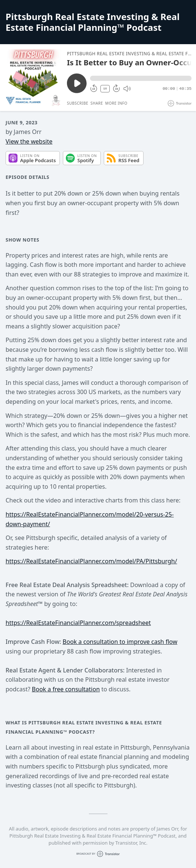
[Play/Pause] (33, 78)
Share (97, 103)
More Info (116, 103)
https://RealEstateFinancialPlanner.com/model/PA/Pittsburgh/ (91, 561)
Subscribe (78, 103)
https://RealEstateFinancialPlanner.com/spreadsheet (78, 623)
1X (105, 89)
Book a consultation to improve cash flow (120, 642)
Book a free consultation (66, 689)
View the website (29, 141)
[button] (141, 78)
